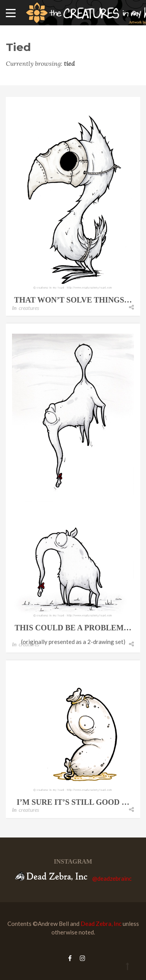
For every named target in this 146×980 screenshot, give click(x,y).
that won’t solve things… (73, 300)
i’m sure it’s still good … (73, 802)
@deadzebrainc (112, 878)
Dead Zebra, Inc (101, 924)
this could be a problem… (73, 628)
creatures (29, 308)
